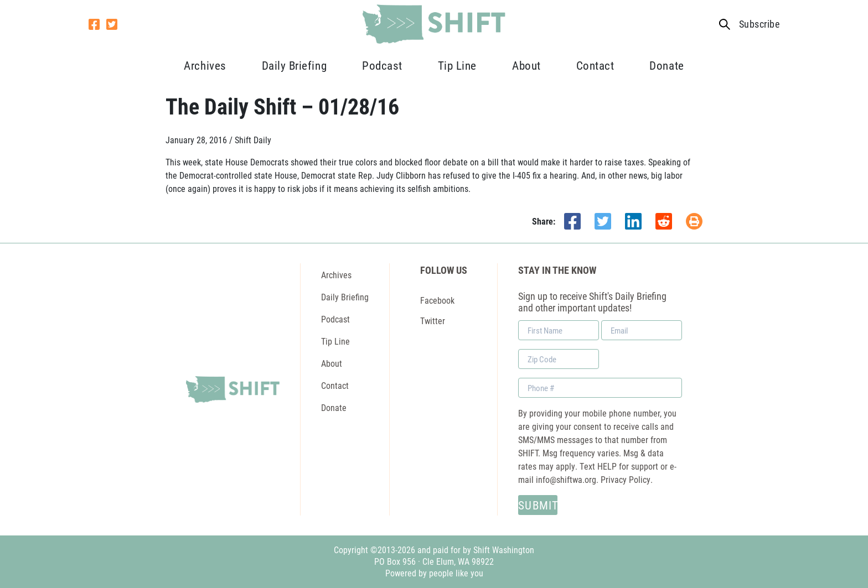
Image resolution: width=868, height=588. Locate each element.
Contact (595, 65)
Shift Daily (253, 140)
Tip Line (457, 65)
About (526, 65)
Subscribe (759, 24)
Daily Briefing (294, 65)
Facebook (437, 300)
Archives (205, 65)
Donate (666, 65)
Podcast (382, 65)
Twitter (433, 321)
